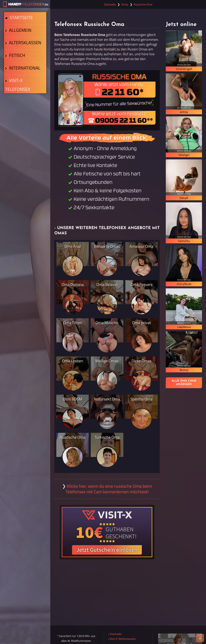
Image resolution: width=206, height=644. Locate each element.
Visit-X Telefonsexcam (123, 639)
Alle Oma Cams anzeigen (184, 383)
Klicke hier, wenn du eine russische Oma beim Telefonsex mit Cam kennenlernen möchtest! (109, 489)
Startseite (20, 21)
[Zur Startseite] (25, 4)
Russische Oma (143, 4)
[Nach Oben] (200, 638)
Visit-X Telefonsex (24, 116)
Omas (125, 4)
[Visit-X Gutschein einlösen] (107, 532)
